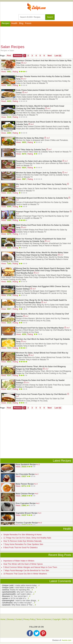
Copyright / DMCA (60, 619)
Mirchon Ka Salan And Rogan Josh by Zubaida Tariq (39, 173)
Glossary (10, 619)
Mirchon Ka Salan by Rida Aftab (30, 138)
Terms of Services (44, 619)
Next (50, 56)
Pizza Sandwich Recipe (26, 465)
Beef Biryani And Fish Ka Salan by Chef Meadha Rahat (40, 328)
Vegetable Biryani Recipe (27, 513)
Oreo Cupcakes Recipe (26, 503)
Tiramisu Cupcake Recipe (27, 523)
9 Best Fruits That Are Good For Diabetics (21, 548)
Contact (19, 619)
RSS (71, 619)
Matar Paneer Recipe (25, 484)
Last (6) (58, 56)
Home (3, 619)
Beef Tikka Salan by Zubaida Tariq (31, 150)
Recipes (6, 23)
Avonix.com (67, 640)
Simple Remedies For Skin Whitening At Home (22, 535)
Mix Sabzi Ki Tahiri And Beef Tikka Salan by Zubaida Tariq (41, 184)
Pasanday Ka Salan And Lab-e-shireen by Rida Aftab (39, 161)
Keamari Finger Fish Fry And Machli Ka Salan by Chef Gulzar (43, 212)
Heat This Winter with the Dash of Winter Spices (23, 564)
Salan (12, 51)
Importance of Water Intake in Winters (19, 561)
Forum (28, 23)
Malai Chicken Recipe (25, 494)
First (9, 56)
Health (14, 23)
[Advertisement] (36, 35)
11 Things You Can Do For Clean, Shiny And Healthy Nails (27, 538)
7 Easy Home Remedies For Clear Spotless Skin (23, 544)
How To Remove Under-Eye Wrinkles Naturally (22, 541)
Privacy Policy (29, 619)
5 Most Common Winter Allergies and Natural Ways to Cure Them (30, 567)
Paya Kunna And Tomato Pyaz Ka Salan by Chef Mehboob (41, 394)
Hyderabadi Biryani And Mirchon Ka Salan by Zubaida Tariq (42, 198)
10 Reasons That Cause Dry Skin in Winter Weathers (25, 574)
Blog (21, 23)
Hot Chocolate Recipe (25, 474)
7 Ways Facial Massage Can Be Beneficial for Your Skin (26, 571)
